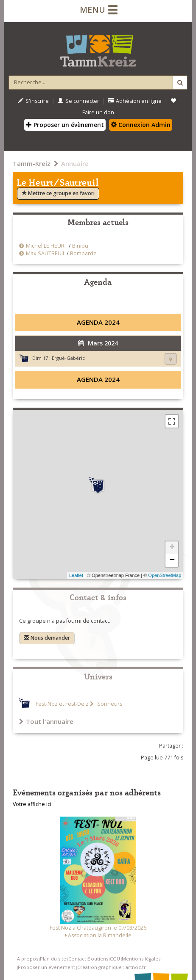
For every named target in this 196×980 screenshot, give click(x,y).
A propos (28, 959)
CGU (115, 959)
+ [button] (172, 548)
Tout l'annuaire (46, 721)
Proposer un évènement (65, 125)
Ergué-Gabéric (68, 358)
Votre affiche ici (32, 804)
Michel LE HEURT (47, 246)
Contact (77, 959)
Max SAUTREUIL (46, 253)
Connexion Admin (141, 125)
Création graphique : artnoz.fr (112, 967)
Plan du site (53, 959)
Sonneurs (109, 704)
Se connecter (78, 101)
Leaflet (76, 575)
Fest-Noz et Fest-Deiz (62, 704)
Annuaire (75, 163)
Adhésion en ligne (135, 101)
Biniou (80, 246)
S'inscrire (33, 101)
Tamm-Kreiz (32, 163)
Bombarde (83, 253)
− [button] (172, 560)
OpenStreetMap (165, 575)
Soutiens (98, 959)
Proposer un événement (46, 967)
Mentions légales (141, 959)
